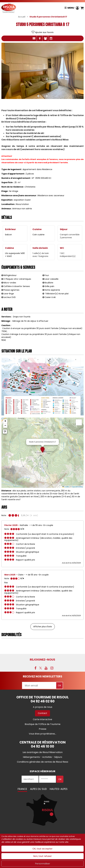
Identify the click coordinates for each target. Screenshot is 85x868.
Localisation (40, 38)
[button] (82, 8)
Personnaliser (43, 864)
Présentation (34, 38)
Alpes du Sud (38, 789)
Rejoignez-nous (42, 660)
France (22, 789)
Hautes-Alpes (59, 789)
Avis (45, 38)
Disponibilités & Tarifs (51, 38)
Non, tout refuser (42, 856)
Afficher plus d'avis (43, 627)
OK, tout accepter (42, 849)
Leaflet (66, 487)
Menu (71, 8)
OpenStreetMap (77, 487)
